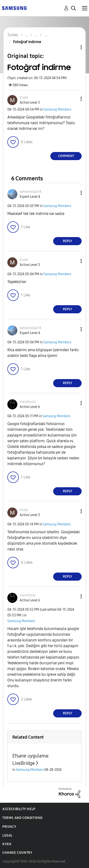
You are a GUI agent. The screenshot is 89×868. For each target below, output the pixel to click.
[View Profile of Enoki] (24, 98)
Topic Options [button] (73, 47)
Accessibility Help (19, 809)
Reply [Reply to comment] (68, 241)
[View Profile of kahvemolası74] (30, 192)
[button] (73, 99)
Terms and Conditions (23, 818)
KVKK (7, 844)
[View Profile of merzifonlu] (28, 402)
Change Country (17, 853)
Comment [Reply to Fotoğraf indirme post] (66, 156)
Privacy (9, 827)
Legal (7, 835)
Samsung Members (57, 109)
